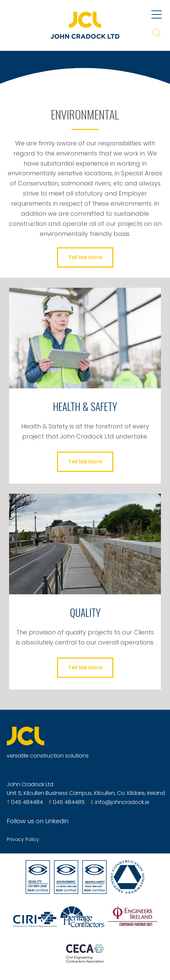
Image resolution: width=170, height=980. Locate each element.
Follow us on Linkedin (38, 821)
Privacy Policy (23, 839)
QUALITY (85, 612)
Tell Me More (85, 257)
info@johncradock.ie (122, 802)
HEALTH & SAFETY (85, 406)
